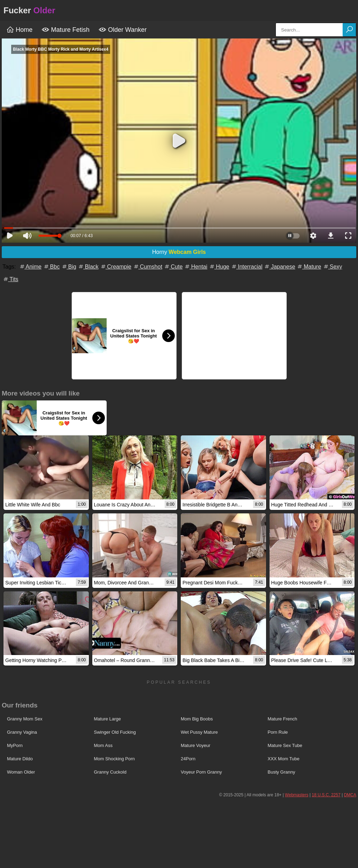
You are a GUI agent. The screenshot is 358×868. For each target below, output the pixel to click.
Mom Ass (103, 745)
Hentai (196, 267)
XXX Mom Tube (284, 759)
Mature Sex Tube (285, 745)
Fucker (29, 10)
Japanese (279, 267)
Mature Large (108, 719)
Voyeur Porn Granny (201, 772)
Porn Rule (278, 732)
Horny (179, 252)
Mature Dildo (20, 759)
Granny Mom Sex (25, 719)
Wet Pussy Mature (199, 732)
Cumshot (148, 267)
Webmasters (297, 795)
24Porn (188, 759)
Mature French (283, 719)
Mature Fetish (66, 30)
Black (88, 267)
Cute (173, 267)
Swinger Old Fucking (115, 732)
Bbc (51, 267)
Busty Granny (282, 772)
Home (19, 30)
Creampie (116, 267)
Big (69, 267)
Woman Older (21, 772)
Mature (309, 267)
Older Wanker (123, 30)
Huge (219, 267)
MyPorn (15, 745)
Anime (30, 267)
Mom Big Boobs (197, 719)
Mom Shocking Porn (114, 759)
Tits (10, 279)
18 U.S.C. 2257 (326, 795)
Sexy (332, 267)
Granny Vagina (22, 732)
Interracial (247, 267)
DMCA (350, 795)
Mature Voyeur (196, 745)
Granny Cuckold (110, 772)
